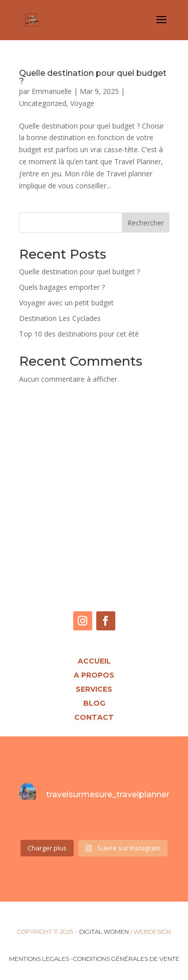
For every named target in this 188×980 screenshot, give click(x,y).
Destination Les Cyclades (60, 318)
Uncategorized (43, 103)
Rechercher (146, 223)
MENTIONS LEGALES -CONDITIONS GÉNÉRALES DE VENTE (94, 959)
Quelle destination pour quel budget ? (93, 77)
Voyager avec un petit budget (66, 303)
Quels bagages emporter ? (62, 287)
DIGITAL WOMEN (104, 932)
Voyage (82, 103)
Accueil (94, 661)
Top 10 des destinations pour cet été (79, 334)
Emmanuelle (52, 91)
